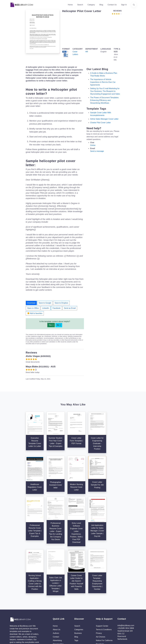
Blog (101, 5)
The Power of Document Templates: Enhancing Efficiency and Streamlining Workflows (105, 100)
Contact (56, 603)
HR (87, 52)
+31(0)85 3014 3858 (126, 594)
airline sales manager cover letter (104, 119)
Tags (76, 607)
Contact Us (112, 5)
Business (78, 599)
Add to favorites (35, 313)
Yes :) (51, 325)
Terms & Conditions (104, 596)
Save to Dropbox (61, 303)
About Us (57, 596)
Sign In (124, 5)
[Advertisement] (91, 31)
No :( (59, 325)
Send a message (97, 151)
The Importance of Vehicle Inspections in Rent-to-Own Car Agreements (103, 82)
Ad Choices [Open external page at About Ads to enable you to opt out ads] (101, 603)
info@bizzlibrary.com (126, 592)
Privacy (99, 599)
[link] (12, 618)
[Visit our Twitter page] (12, 618)
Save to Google (45, 303)
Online (93, 145)
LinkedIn (46, 308)
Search (80, 5)
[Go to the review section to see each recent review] (117, 14)
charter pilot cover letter (100, 123)
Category (91, 5)
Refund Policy (102, 614)
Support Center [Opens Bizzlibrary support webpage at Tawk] (102, 592)
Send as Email (70, 308)
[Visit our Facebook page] (18, 618)
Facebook (56, 308)
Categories (79, 596)
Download (31, 303)
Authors (56, 599)
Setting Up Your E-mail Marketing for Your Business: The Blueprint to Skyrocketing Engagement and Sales (105, 91)
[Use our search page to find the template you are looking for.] (134, 5)
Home (70, 5)
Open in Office (33, 308)
